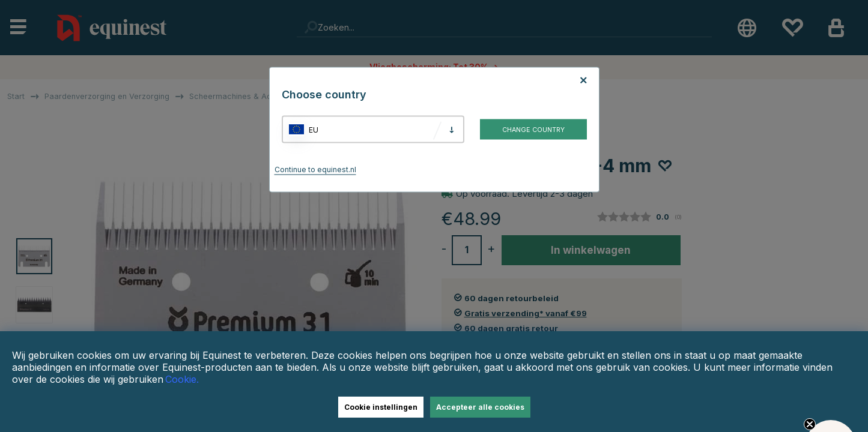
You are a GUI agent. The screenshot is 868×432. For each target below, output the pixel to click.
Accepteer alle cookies (480, 407)
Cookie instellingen (381, 407)
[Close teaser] (810, 424)
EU (314, 129)
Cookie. (182, 379)
